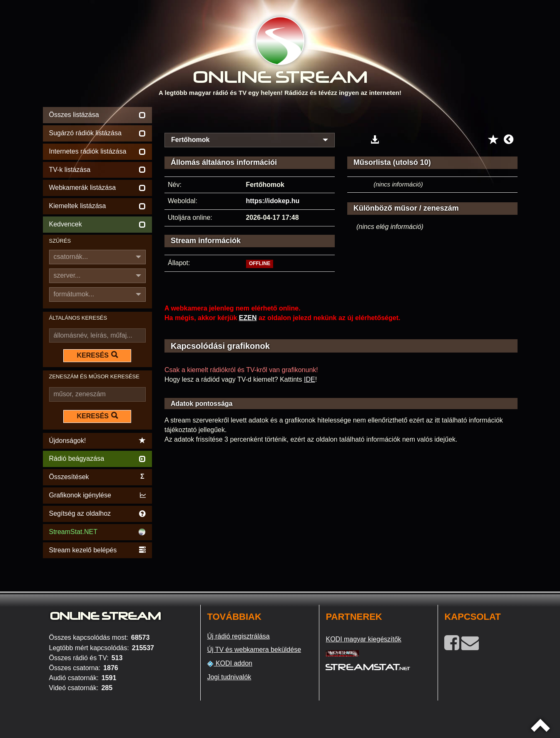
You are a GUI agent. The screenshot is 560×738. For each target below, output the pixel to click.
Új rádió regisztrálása (238, 636)
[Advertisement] (341, 117)
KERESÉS (97, 355)
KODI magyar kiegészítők (363, 639)
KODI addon (230, 663)
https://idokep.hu (273, 201)
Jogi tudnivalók (229, 677)
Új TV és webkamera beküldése (254, 650)
